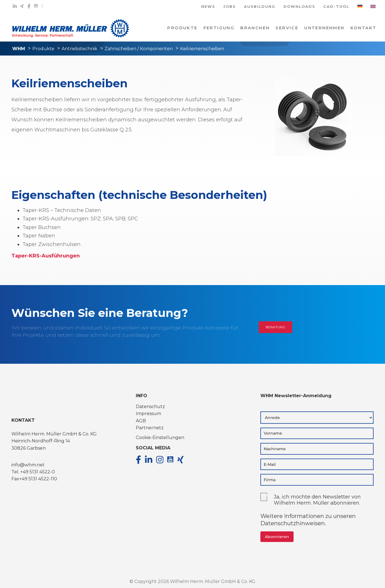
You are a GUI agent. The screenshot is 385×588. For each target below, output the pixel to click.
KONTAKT (364, 28)
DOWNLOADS (299, 7)
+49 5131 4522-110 (38, 479)
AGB (141, 421)
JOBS (230, 7)
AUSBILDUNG (260, 7)
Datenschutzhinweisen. (293, 523)
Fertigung (219, 28)
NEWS (208, 7)
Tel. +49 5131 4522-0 (33, 472)
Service (287, 28)
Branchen (255, 28)
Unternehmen (324, 28)
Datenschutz (150, 407)
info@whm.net (28, 465)
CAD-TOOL (336, 7)
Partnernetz (150, 428)
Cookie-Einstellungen (160, 438)
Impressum (148, 414)
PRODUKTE (182, 28)
